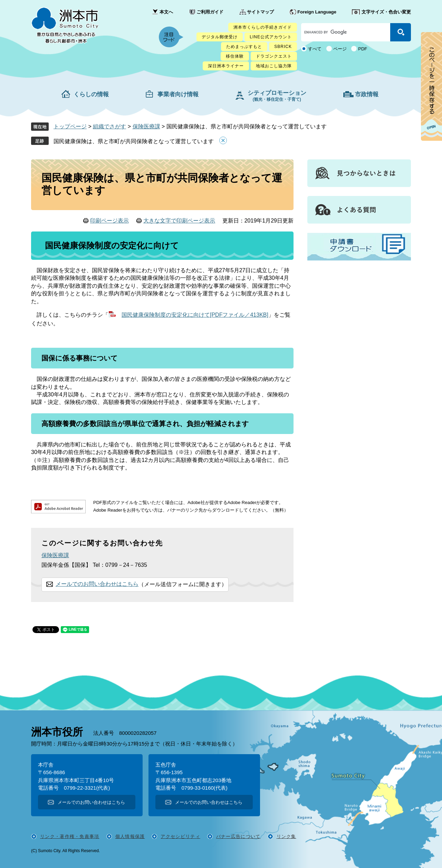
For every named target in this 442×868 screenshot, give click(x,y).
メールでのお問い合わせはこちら (97, 584)
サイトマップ (260, 12)
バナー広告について (238, 836)
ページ (340, 49)
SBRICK (283, 47)
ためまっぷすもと (244, 47)
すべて (315, 49)
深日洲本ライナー (226, 66)
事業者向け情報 (178, 94)
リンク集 (286, 836)
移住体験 (235, 56)
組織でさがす (109, 126)
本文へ (166, 12)
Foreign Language (317, 12)
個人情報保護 (130, 836)
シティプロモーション (277, 96)
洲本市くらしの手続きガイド (263, 27)
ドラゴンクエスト (274, 56)
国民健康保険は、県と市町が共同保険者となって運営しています (134, 141)
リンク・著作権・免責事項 (70, 836)
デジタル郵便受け (220, 37)
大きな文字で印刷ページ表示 (179, 221)
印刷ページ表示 (109, 221)
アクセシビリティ (180, 836)
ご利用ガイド (210, 12)
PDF (363, 49)
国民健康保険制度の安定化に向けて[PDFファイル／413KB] (195, 315)
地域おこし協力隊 (274, 66)
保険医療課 (146, 126)
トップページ (70, 126)
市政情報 (367, 94)
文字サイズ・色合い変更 (386, 12)
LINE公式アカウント (271, 37)
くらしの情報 (91, 94)
